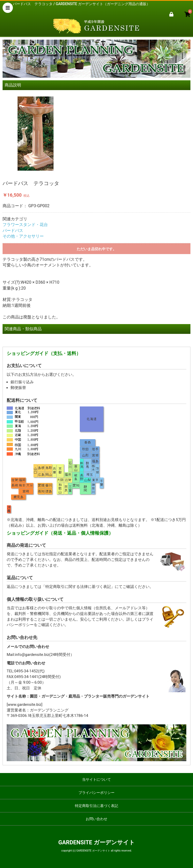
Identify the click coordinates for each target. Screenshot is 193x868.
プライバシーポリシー (97, 793)
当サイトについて (97, 779)
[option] (97, 134)
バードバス (13, 231)
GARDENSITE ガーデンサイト (96, 842)
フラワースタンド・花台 (25, 225)
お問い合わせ (97, 819)
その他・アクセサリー (23, 236)
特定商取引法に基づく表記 (97, 806)
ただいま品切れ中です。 (97, 249)
